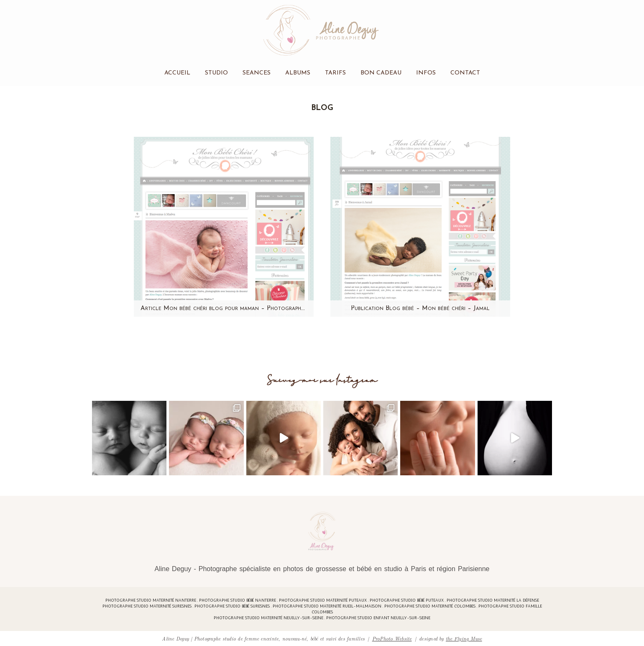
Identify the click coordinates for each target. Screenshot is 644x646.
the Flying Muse (464, 638)
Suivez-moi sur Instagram (322, 381)
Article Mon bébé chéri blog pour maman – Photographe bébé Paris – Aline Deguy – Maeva (224, 309)
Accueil (177, 73)
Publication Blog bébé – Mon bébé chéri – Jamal (420, 309)
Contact (465, 73)
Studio (216, 73)
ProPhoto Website (392, 638)
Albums (298, 73)
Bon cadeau (381, 73)
